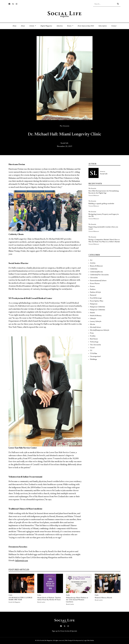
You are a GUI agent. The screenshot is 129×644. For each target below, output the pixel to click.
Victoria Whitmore (94, 196)
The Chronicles (64, 126)
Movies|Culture (95, 327)
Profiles (93, 336)
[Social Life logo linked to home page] (64, 14)
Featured (93, 295)
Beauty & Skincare (96, 266)
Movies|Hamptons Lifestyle (100, 330)
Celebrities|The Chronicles (99, 275)
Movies (93, 324)
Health (92, 313)
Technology (94, 342)
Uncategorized (95, 356)
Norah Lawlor (41, 602)
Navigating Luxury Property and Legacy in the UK (104, 215)
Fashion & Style (95, 292)
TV (91, 351)
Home (16, 26)
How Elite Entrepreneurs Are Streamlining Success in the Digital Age (104, 192)
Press (92, 333)
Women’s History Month (103, 598)
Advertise (60, 26)
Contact (114, 26)
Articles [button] (32, 26)
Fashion (93, 289)
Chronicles (94, 278)
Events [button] (70, 26)
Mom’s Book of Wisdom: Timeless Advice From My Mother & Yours (49, 599)
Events (92, 286)
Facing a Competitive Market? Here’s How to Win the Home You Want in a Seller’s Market (104, 241)
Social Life (64, 143)
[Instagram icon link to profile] (17, 4)
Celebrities (94, 269)
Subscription (103, 26)
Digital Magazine (46, 26)
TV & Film (94, 354)
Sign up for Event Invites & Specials (64, 631)
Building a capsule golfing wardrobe (101, 204)
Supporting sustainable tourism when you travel (103, 228)
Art (91, 260)
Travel (92, 348)
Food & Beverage (96, 298)
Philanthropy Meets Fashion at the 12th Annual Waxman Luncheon (77, 600)
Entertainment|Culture (98, 281)
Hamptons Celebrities (98, 307)
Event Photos (95, 284)
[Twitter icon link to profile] (13, 4)
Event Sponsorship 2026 (86, 26)
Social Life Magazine (14, 602)
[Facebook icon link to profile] (9, 4)
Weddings (93, 359)
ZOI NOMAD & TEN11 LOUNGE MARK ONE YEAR (20, 599)
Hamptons (94, 304)
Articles (93, 263)
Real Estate (94, 339)
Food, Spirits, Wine (97, 301)
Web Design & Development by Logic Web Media (79, 641)
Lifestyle (93, 319)
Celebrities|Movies (96, 272)
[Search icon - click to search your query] (118, 4)
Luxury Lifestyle (96, 321)
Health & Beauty (96, 316)
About (23, 26)
